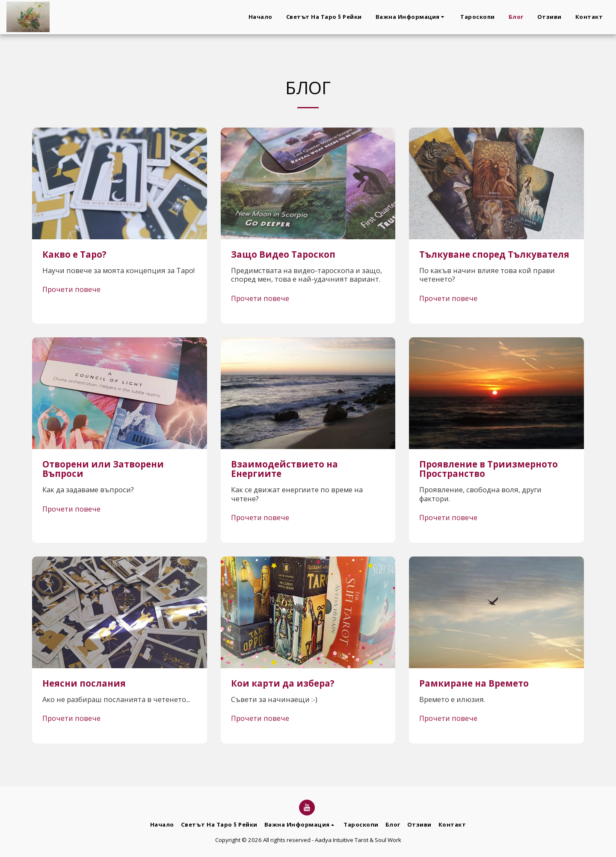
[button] (411, 17)
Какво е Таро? (74, 254)
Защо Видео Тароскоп (283, 254)
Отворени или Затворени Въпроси (103, 469)
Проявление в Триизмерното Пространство (489, 469)
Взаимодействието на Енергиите (284, 469)
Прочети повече (71, 290)
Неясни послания (84, 683)
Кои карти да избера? (283, 683)
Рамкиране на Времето (474, 683)
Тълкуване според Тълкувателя (494, 254)
